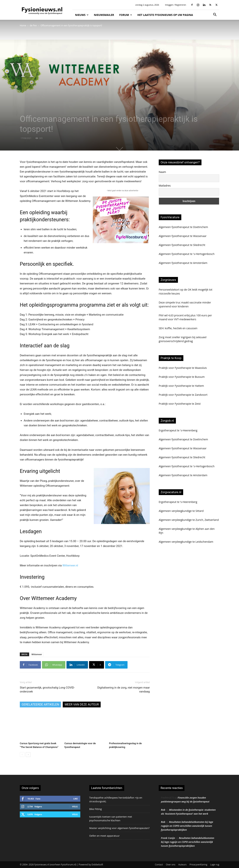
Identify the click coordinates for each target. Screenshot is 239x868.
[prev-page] (22, 755)
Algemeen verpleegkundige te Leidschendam (186, 542)
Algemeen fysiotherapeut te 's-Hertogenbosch (187, 254)
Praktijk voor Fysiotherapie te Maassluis (183, 368)
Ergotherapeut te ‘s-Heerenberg (178, 502)
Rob (163, 810)
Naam (162, 172)
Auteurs (182, 865)
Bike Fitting (96, 809)
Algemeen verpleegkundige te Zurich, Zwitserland (189, 520)
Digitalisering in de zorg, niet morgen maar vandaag (124, 690)
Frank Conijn (168, 838)
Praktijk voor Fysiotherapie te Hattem (181, 386)
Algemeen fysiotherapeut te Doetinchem (183, 227)
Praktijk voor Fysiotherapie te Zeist (180, 404)
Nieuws (82, 15)
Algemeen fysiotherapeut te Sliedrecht (182, 245)
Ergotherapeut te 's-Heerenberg (178, 430)
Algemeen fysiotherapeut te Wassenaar (183, 236)
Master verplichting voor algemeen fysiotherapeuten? (119, 828)
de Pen (33, 25)
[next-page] (28, 755)
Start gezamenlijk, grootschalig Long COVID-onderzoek (47, 690)
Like (76, 799)
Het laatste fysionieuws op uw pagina (165, 15)
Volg (75, 806)
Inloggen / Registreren (176, 5)
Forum (126, 15)
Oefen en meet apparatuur (104, 836)
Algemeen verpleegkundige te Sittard (181, 511)
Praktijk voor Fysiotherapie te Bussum (182, 377)
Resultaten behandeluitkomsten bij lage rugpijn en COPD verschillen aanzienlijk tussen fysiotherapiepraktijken (187, 826)
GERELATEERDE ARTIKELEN (40, 705)
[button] (215, 15)
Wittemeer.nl (70, 565)
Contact (159, 865)
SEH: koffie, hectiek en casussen (178, 328)
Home (23, 25)
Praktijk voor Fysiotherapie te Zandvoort (183, 395)
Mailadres (165, 186)
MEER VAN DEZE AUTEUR (82, 705)
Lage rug (215, 865)
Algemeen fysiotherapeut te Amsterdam (183, 263)
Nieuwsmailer (104, 15)
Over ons (171, 865)
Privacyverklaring (198, 865)
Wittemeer (37, 654)
